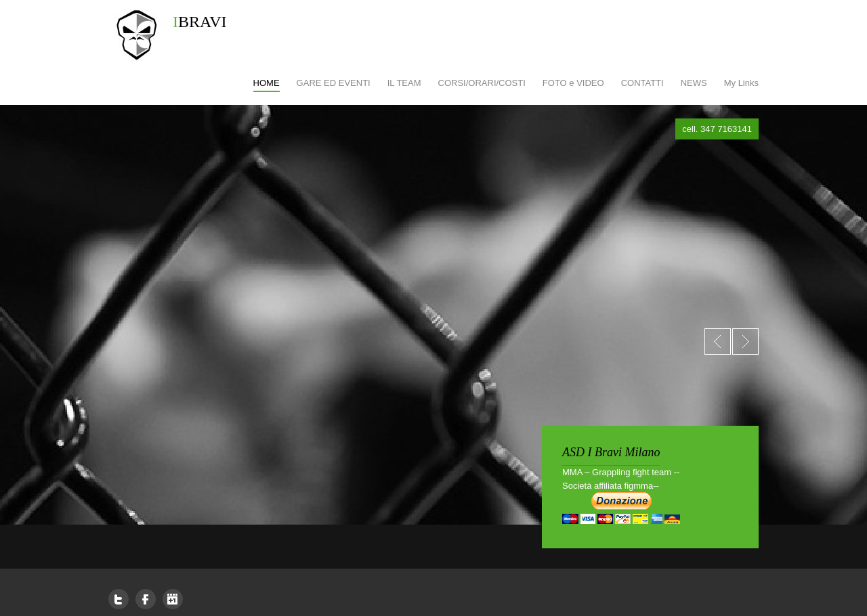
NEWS (694, 83)
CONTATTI (642, 83)
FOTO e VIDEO (573, 83)
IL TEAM (404, 83)
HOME (267, 83)
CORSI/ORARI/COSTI (482, 83)
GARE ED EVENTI (334, 83)
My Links (741, 83)
